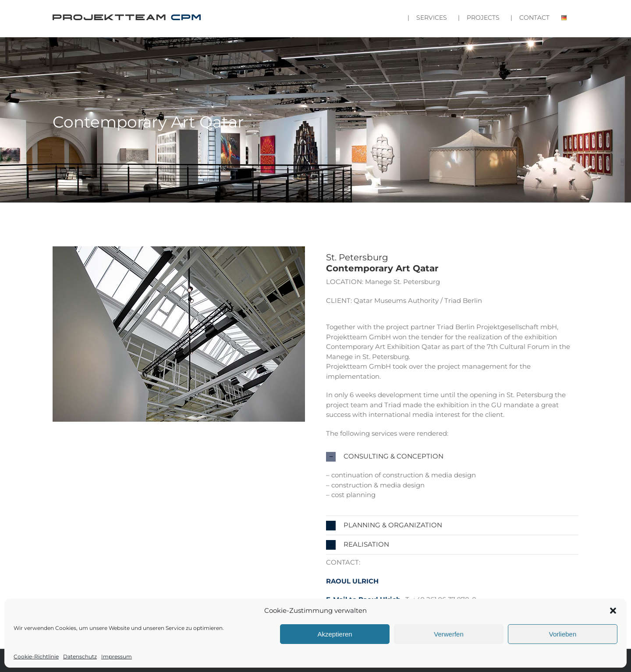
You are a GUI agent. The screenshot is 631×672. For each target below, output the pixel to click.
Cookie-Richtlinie (36, 656)
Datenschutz (80, 656)
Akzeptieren (335, 634)
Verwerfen (449, 634)
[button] (613, 611)
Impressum (117, 656)
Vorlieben (563, 634)
